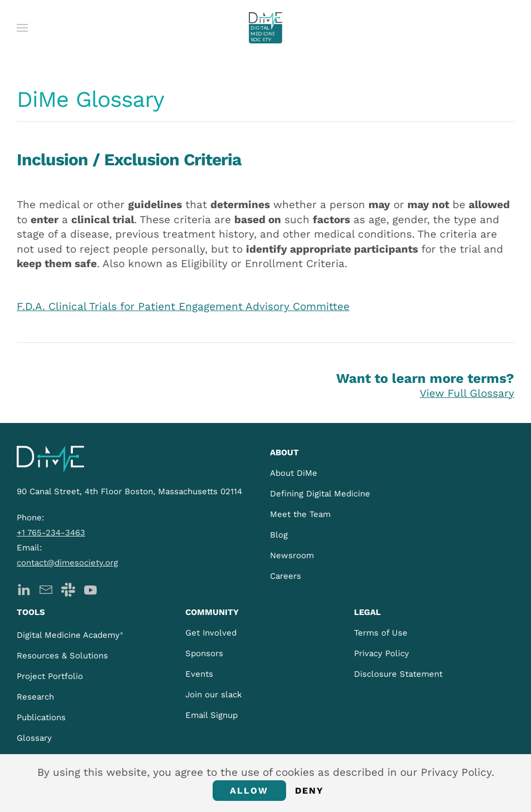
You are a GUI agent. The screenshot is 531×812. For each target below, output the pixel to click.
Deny (310, 791)
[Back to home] (265, 28)
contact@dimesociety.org (67, 563)
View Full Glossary (467, 393)
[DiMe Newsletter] (46, 589)
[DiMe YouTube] (90, 589)
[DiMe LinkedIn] (24, 589)
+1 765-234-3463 (51, 533)
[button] (22, 28)
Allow (249, 791)
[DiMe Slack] (68, 589)
